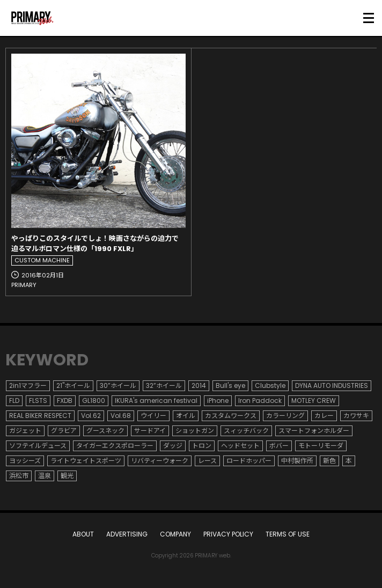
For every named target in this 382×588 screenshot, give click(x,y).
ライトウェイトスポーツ (86, 461)
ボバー (279, 446)
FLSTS (38, 400)
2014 (199, 385)
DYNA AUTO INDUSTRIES (332, 385)
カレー (324, 416)
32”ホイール (164, 385)
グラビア (64, 431)
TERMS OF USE (288, 534)
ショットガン (195, 431)
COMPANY (175, 534)
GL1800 (94, 400)
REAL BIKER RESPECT (40, 416)
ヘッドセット (240, 446)
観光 (67, 476)
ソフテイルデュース (38, 446)
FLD (14, 400)
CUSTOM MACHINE (42, 260)
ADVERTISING (127, 534)
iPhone (218, 400)
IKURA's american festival (156, 400)
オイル (186, 416)
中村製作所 (297, 461)
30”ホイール (118, 385)
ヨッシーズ (25, 461)
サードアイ (150, 431)
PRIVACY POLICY (228, 534)
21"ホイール (73, 385)
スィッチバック (246, 431)
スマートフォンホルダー (314, 431)
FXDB (65, 400)
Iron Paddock (260, 400)
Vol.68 (121, 416)
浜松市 (19, 476)
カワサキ (356, 416)
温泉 (45, 476)
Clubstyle (270, 385)
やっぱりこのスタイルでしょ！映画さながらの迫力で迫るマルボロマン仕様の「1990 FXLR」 (95, 244)
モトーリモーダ (321, 446)
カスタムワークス (231, 416)
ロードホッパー (249, 461)
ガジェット (25, 431)
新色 (329, 461)
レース (207, 461)
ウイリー (153, 416)
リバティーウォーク (160, 461)
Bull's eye (230, 385)
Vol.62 (91, 416)
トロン (202, 446)
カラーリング (285, 416)
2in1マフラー (28, 385)
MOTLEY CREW (314, 400)
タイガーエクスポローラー (115, 446)
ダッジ (173, 446)
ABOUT (83, 534)
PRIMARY (24, 285)
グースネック (105, 431)
